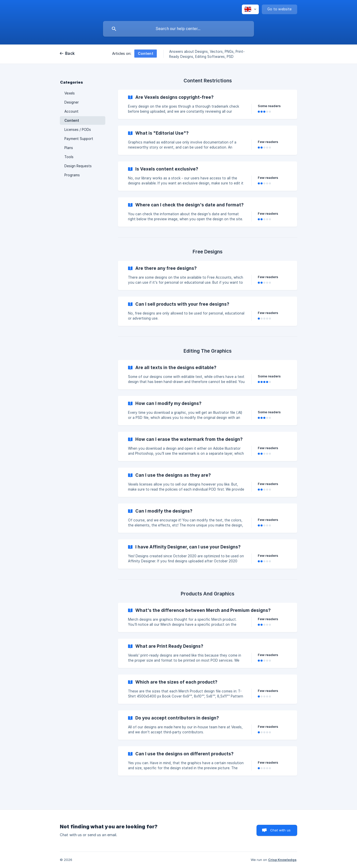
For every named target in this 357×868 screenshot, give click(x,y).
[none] (250, 9)
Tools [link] (69, 157)
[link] (208, 104)
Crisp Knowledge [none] (282, 860)
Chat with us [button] (280, 830)
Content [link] (72, 120)
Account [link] (71, 111)
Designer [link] (72, 102)
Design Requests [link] (78, 166)
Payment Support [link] (79, 139)
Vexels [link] (70, 93)
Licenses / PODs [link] (78, 130)
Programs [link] (72, 175)
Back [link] (70, 53)
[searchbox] (178, 29)
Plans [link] (69, 148)
